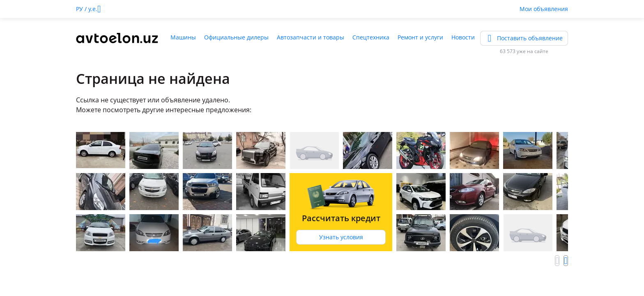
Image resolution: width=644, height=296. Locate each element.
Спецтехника (371, 37)
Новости (463, 37)
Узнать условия (341, 237)
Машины (183, 37)
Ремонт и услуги (420, 37)
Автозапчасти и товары (310, 37)
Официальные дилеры (236, 37)
